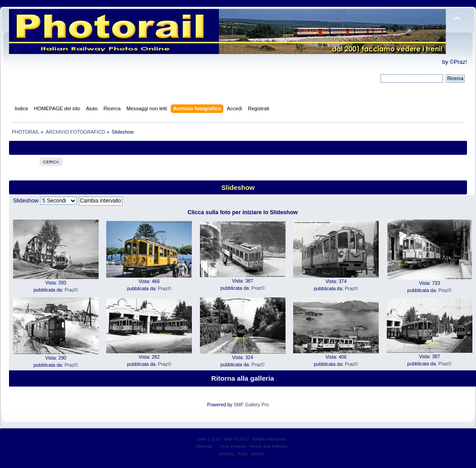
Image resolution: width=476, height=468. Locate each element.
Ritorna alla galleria (243, 378)
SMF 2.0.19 (209, 439)
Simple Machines (269, 439)
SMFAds (204, 446)
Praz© (71, 290)
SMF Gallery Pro (251, 405)
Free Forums (233, 446)
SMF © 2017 (236, 439)
